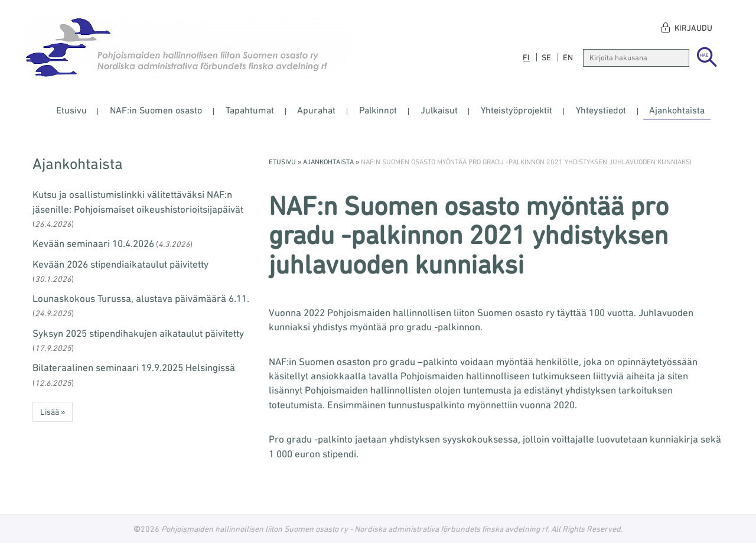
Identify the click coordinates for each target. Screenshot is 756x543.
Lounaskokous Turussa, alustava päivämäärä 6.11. (141, 298)
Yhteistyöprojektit (517, 110)
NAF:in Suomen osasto (156, 110)
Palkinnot (378, 110)
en (568, 57)
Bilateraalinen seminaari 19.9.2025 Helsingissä (134, 368)
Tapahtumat (250, 110)
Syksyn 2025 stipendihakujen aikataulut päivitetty (138, 333)
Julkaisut (439, 110)
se (546, 57)
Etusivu (71, 110)
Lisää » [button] (53, 412)
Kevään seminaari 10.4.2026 (93, 243)
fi (526, 57)
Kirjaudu (693, 28)
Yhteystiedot (601, 110)
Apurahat (316, 110)
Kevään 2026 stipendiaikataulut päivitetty (120, 264)
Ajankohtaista (677, 110)
